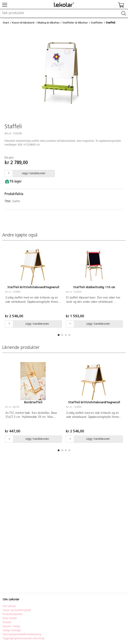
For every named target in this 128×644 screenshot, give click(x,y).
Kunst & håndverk (23, 23)
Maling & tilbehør (49, 23)
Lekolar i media (11, 627)
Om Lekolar (9, 606)
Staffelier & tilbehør (75, 23)
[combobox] (64, 13)
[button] (59, 335)
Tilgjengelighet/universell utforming (23, 639)
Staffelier (97, 23)
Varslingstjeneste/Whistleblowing (22, 635)
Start (6, 23)
